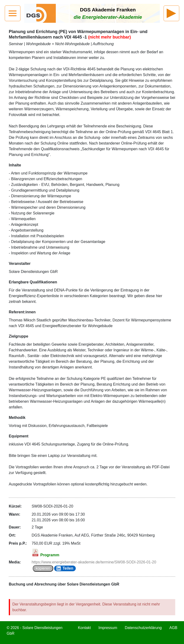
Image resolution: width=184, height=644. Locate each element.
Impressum (108, 628)
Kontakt (84, 628)
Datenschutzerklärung (143, 628)
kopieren (43, 568)
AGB (173, 628)
